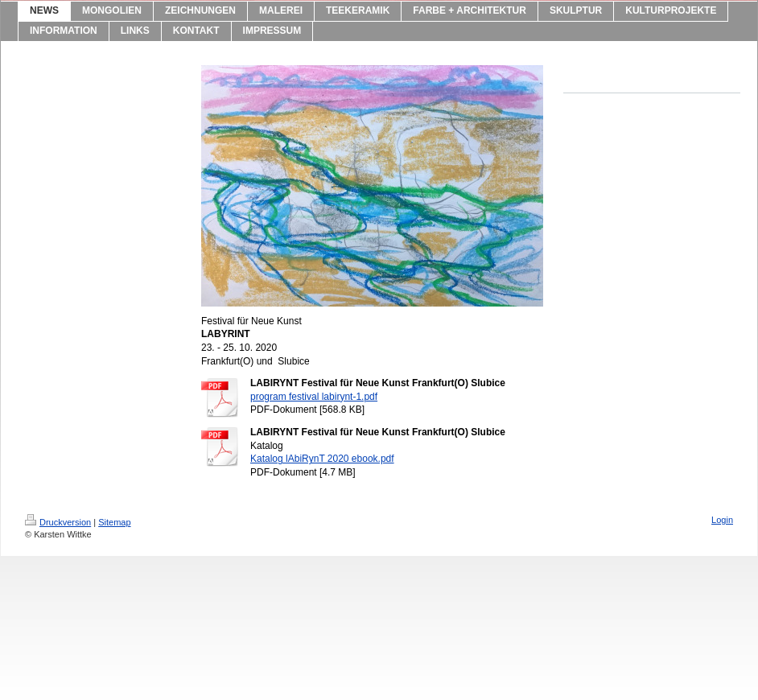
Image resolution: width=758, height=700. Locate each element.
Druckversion (58, 522)
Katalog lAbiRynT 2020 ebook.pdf (322, 459)
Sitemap (114, 522)
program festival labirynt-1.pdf (314, 397)
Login (722, 520)
